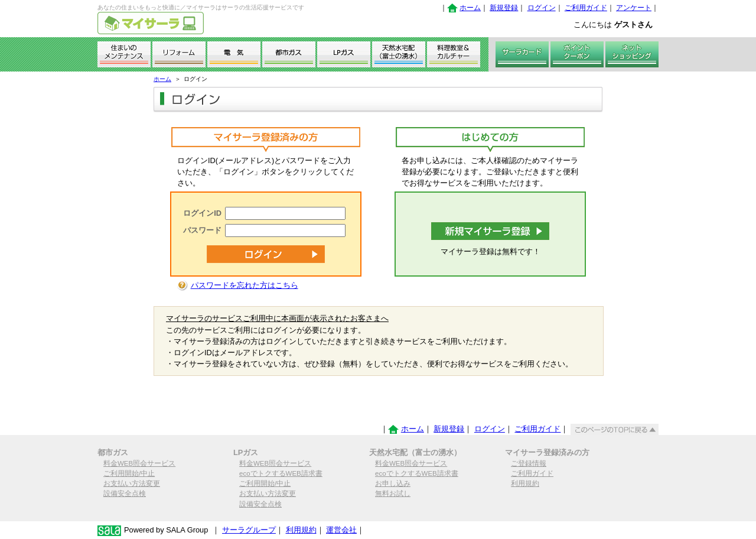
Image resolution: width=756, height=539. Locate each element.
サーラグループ (249, 530)
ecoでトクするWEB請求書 (281, 473)
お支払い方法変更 (132, 483)
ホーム (470, 8)
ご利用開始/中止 (129, 473)
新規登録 (504, 8)
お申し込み (393, 483)
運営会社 (341, 530)
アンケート (634, 8)
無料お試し (393, 493)
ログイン (542, 8)
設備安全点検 (125, 493)
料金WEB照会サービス (139, 463)
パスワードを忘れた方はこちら (245, 285)
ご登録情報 (529, 463)
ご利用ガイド (586, 8)
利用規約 (525, 483)
